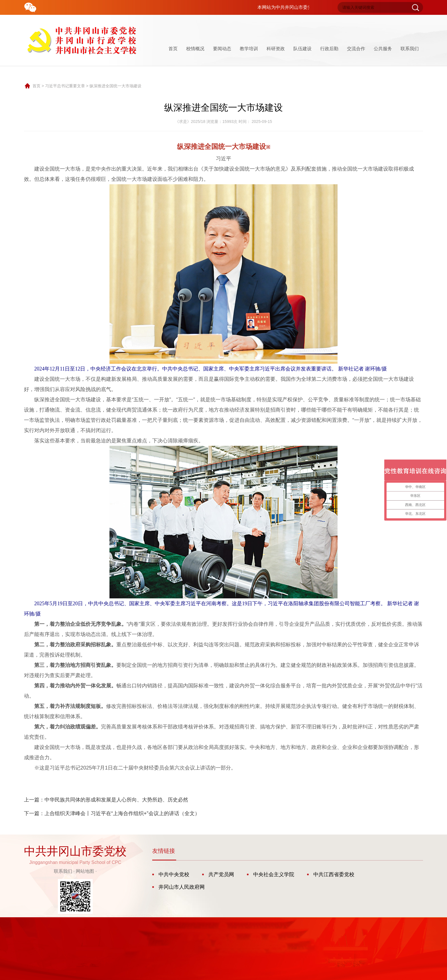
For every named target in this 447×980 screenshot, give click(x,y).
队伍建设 (302, 49)
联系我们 (410, 49)
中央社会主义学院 (274, 874)
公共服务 (383, 49)
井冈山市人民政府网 (182, 887)
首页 (173, 49)
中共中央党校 (174, 874)
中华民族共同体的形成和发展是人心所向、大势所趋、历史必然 (116, 800)
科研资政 (276, 49)
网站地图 (85, 871)
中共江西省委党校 (334, 874)
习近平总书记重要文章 (65, 86)
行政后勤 (329, 49)
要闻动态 (222, 49)
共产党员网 (221, 874)
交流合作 (356, 49)
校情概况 (195, 49)
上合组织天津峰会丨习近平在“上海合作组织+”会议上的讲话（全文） (122, 813)
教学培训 (249, 49)
